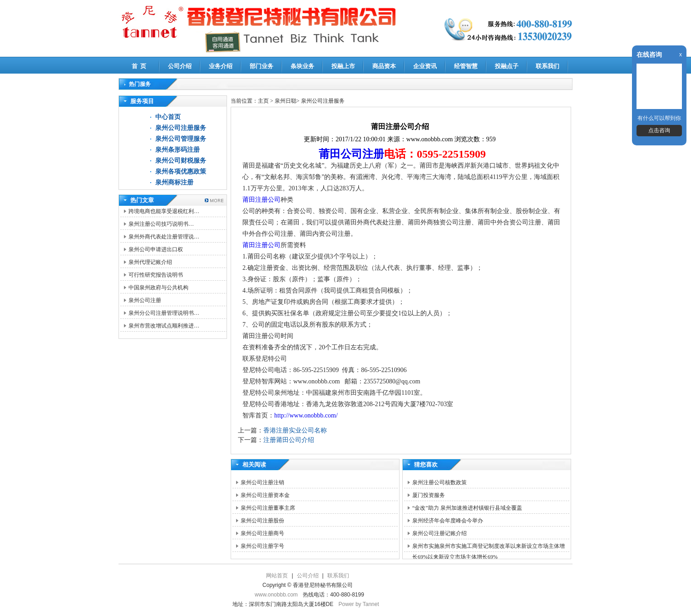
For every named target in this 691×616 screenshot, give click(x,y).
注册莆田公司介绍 (289, 440)
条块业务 (302, 66)
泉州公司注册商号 (262, 533)
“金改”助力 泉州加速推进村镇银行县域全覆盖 (467, 508)
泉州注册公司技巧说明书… (161, 224)
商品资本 (384, 66)
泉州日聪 (286, 101)
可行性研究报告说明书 (156, 275)
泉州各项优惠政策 (181, 171)
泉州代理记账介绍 (150, 262)
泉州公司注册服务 (181, 128)
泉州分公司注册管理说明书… (164, 313)
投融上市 (343, 66)
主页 (263, 101)
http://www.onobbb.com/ (306, 415)
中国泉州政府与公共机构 (158, 288)
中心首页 (168, 117)
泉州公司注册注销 (262, 482)
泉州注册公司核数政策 (439, 482)
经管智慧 (466, 66)
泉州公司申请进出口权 (156, 249)
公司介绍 (180, 66)
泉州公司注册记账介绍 (439, 533)
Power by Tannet (359, 604)
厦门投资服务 (429, 495)
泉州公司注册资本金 (265, 495)
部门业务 (262, 66)
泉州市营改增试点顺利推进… (164, 326)
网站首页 (277, 576)
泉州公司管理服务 (181, 139)
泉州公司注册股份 (262, 521)
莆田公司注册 (351, 154)
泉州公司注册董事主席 (268, 508)
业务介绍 (221, 66)
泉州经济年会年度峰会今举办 (448, 521)
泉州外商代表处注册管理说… (164, 237)
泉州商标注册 (174, 182)
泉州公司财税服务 (181, 161)
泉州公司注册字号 (262, 546)
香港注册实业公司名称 (295, 430)
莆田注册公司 (262, 200)
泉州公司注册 (145, 300)
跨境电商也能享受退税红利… (164, 211)
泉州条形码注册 (178, 150)
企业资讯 (425, 66)
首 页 (139, 66)
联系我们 (548, 66)
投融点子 (507, 66)
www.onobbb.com (276, 595)
